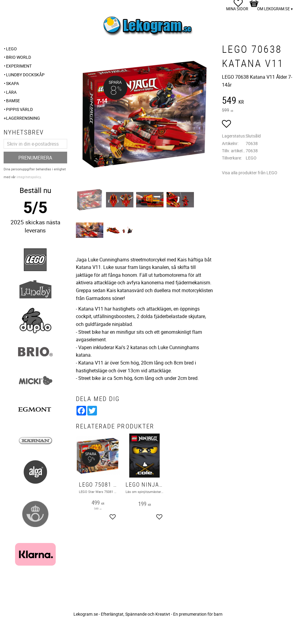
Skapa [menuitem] (12, 83)
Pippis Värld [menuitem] (19, 109)
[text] (257, 101)
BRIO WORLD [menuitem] (19, 57)
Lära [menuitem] (11, 92)
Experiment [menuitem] (19, 66)
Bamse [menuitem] (13, 101)
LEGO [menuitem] (11, 49)
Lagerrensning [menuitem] (23, 118)
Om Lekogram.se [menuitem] (273, 9)
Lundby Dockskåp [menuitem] (25, 75)
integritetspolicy (29, 177)
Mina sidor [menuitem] (237, 9)
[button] (226, 125)
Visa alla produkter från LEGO (250, 173)
